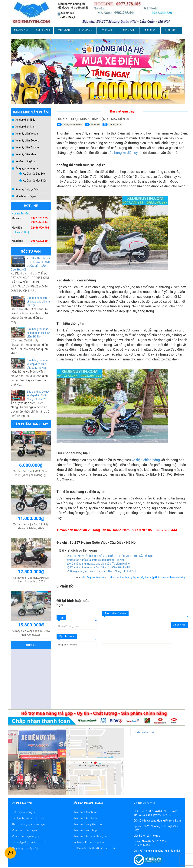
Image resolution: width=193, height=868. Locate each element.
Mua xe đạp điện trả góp (26, 836)
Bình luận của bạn (115, 613)
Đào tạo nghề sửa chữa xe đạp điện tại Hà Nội (39, 302)
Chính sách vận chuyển (86, 830)
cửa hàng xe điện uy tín (125, 153)
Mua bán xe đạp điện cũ (25, 830)
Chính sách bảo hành (85, 818)
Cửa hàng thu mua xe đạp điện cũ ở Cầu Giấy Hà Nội (38, 364)
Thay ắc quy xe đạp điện (26, 848)
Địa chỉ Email (67, 636)
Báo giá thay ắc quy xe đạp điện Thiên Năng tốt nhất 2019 (38, 395)
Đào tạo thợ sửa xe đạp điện (28, 818)
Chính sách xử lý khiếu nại (87, 824)
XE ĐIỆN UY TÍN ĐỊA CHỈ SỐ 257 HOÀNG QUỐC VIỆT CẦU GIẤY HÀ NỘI (110, 556)
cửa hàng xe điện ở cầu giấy (121, 578)
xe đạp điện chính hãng (174, 578)
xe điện (137, 460)
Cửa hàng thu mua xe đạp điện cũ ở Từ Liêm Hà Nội (38, 333)
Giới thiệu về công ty (23, 812)
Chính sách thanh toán (85, 812)
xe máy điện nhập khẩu (149, 578)
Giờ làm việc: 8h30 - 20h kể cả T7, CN (94, 848)
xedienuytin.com (144, 732)
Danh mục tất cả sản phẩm (88, 842)
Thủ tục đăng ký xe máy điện (28, 824)
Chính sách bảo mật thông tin (90, 836)
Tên (62, 618)
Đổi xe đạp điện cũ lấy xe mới (28, 842)
